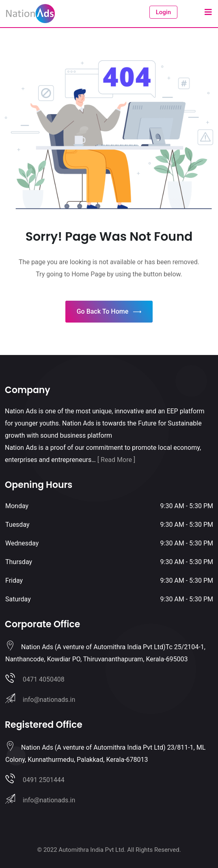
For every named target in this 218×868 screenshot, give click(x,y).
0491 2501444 (44, 780)
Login (163, 12)
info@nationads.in (49, 700)
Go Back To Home (109, 312)
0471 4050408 (44, 679)
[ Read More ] (116, 460)
